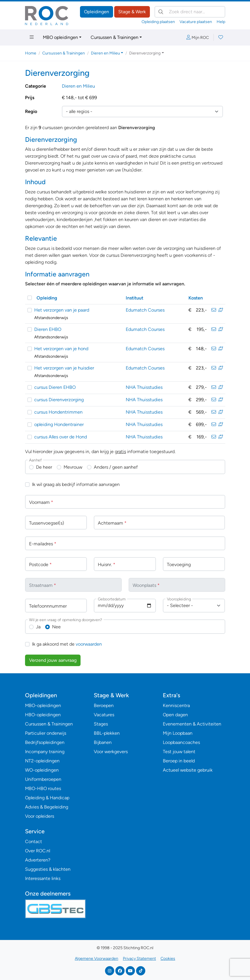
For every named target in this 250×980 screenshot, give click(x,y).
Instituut (134, 298)
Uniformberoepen (43, 779)
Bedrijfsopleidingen (45, 742)
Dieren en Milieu (78, 86)
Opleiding (47, 298)
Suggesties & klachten (48, 869)
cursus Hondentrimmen (58, 412)
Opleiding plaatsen (158, 22)
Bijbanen (103, 742)
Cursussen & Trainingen (114, 37)
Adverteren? (38, 860)
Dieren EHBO (48, 329)
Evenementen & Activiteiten (192, 724)
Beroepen (104, 705)
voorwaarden (89, 644)
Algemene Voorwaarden (97, 959)
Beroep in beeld (179, 761)
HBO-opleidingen (43, 715)
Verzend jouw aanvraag (53, 660)
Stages (101, 724)
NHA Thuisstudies (144, 387)
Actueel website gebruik (188, 770)
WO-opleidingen (42, 770)
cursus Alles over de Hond (61, 437)
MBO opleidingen (60, 37)
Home (31, 53)
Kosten (196, 298)
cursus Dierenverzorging (59, 400)
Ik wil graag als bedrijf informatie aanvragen (76, 484)
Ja (38, 627)
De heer (44, 467)
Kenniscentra (176, 705)
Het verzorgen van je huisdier (64, 368)
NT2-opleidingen (42, 761)
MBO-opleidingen (43, 705)
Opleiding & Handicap (47, 798)
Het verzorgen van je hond (61, 349)
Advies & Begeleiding (47, 807)
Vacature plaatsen (196, 22)
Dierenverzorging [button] (145, 53)
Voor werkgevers (111, 752)
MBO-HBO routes (43, 788)
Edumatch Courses (145, 310)
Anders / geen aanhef (116, 467)
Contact (34, 842)
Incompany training (45, 752)
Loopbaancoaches (181, 742)
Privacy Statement (139, 959)
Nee (56, 627)
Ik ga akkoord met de (67, 644)
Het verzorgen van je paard (62, 310)
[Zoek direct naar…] (190, 12)
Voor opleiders (40, 816)
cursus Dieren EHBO (55, 387)
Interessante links (43, 878)
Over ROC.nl (38, 851)
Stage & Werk (132, 12)
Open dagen (175, 715)
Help (221, 22)
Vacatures (104, 715)
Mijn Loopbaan (178, 733)
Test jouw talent (179, 752)
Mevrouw (73, 467)
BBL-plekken (107, 733)
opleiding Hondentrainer (59, 424)
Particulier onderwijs (46, 733)
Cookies (168, 959)
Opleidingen (97, 12)
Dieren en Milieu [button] (105, 53)
